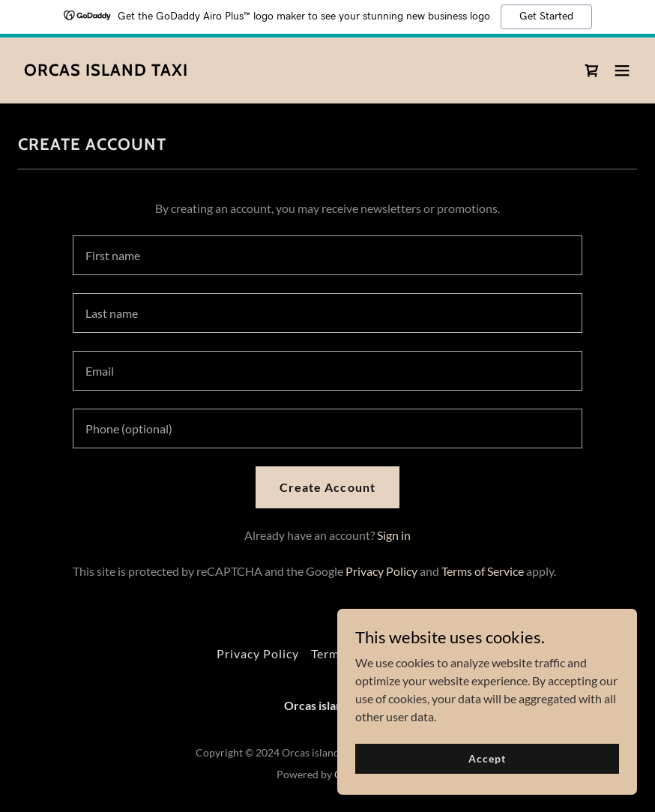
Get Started (546, 16)
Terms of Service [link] (483, 571)
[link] (106, 71)
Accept (487, 758)
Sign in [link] (394, 535)
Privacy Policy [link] (381, 571)
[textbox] (327, 255)
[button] (622, 70)
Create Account (327, 487)
